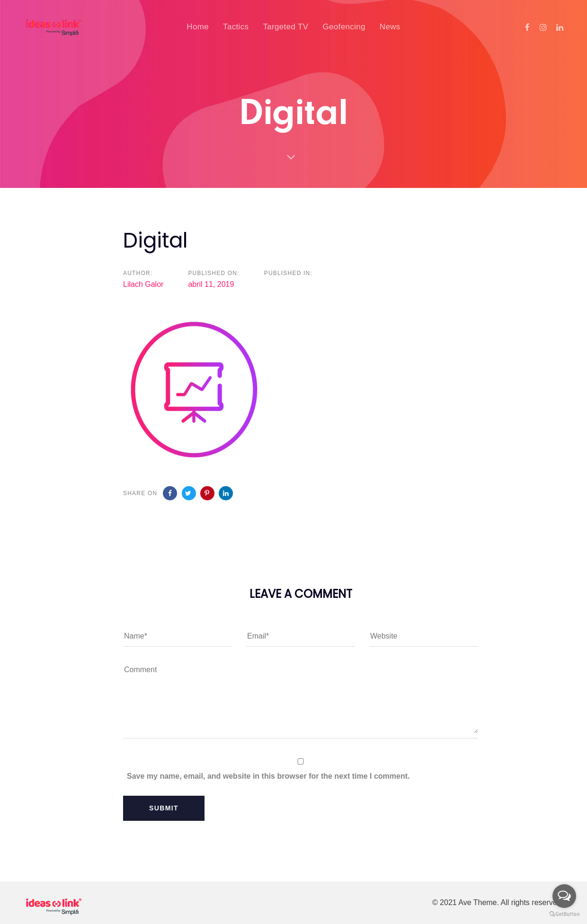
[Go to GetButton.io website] (564, 914)
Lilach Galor (143, 284)
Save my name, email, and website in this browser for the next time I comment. (268, 776)
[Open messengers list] (564, 896)
